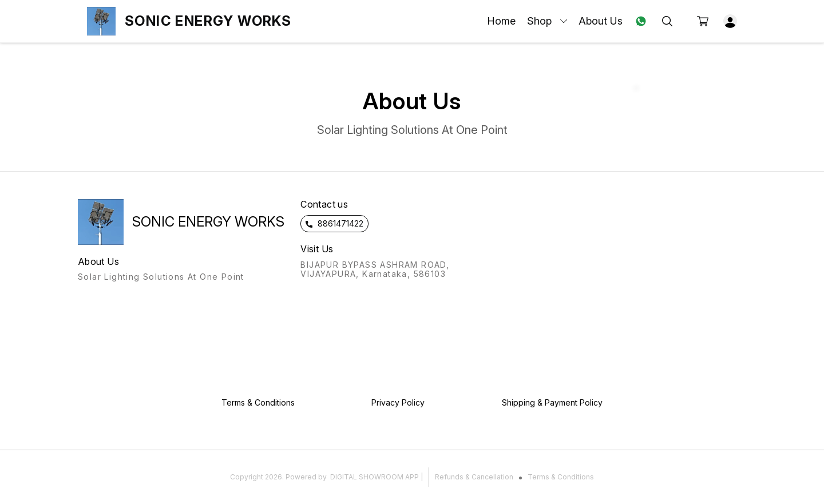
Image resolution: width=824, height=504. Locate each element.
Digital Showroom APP (375, 477)
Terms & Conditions (561, 477)
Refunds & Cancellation (474, 477)
